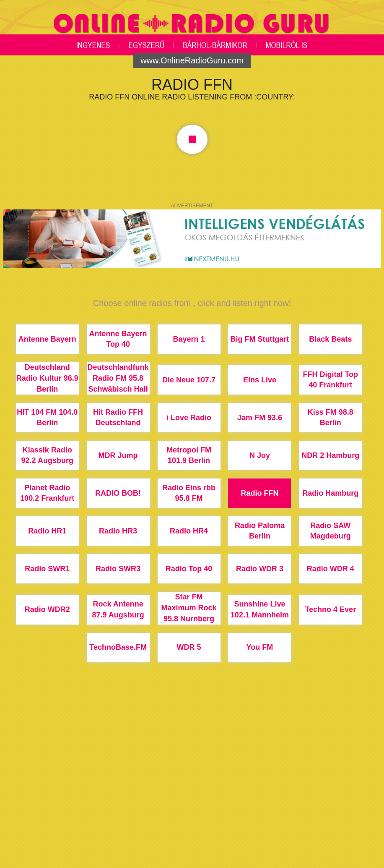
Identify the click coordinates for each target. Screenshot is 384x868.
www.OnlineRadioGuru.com (192, 60)
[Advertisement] (192, 797)
